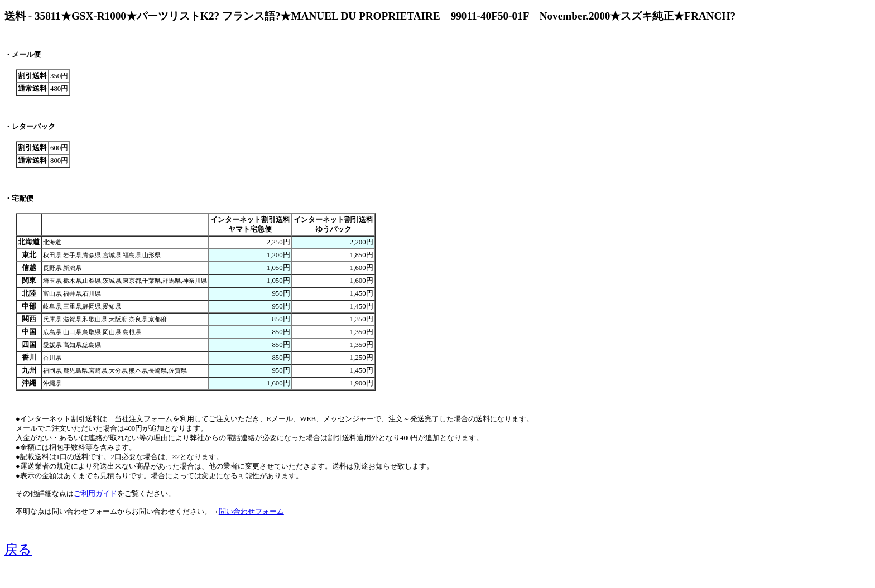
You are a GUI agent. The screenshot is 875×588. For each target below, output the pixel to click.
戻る (18, 550)
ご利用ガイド (95, 494)
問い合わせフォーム (251, 512)
